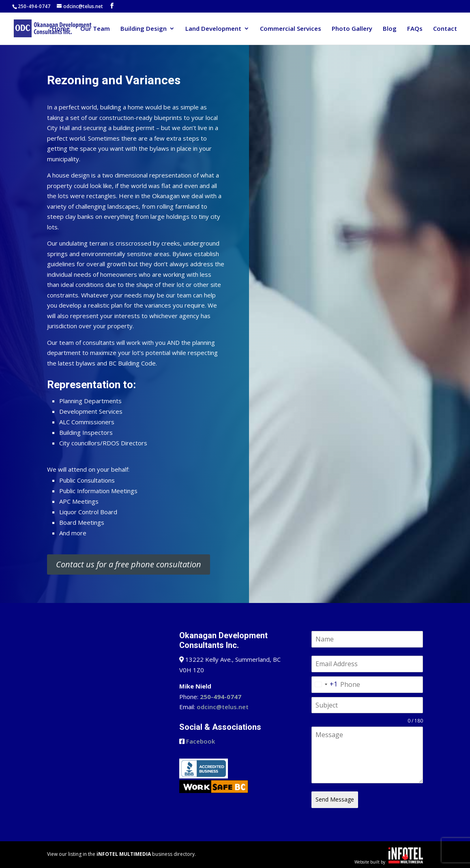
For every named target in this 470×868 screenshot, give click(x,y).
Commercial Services (291, 29)
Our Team (95, 29)
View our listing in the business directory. (121, 853)
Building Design (144, 29)
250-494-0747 (34, 6)
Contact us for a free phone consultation (129, 564)
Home (61, 29)
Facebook (201, 741)
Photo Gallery (352, 29)
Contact (445, 29)
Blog (390, 29)
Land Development (213, 29)
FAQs (415, 29)
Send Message (335, 799)
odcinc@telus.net (223, 707)
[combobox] (325, 685)
